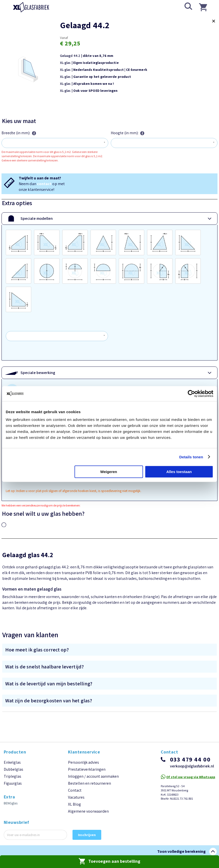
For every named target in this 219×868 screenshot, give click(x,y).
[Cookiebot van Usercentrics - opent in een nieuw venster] (191, 393)
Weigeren (109, 472)
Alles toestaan (179, 472)
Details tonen (191, 457)
